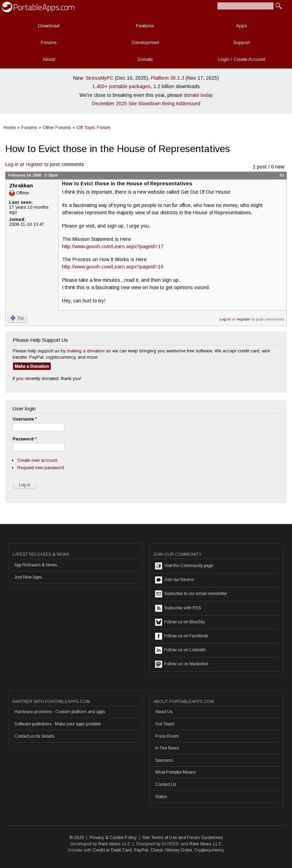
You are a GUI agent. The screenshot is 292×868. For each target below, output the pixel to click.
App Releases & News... (37, 565)
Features (145, 26)
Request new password (41, 468)
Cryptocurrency (209, 850)
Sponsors (164, 760)
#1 (282, 175)
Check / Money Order (171, 850)
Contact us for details (34, 736)
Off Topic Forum (93, 127)
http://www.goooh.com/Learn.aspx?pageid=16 (113, 267)
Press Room (167, 736)
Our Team (165, 724)
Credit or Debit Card (112, 850)
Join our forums (175, 580)
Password (25, 439)
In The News (167, 748)
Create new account (37, 460)
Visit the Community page (184, 566)
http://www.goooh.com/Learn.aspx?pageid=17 (113, 246)
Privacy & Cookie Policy (113, 838)
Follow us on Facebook (182, 636)
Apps (242, 26)
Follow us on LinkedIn (180, 650)
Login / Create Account (241, 59)
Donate (145, 59)
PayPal (141, 850)
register (34, 164)
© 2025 (77, 838)
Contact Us (166, 784)
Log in (12, 164)
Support (241, 42)
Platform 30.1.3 (168, 78)
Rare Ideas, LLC (114, 844)
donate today (198, 95)
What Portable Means (175, 772)
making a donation (86, 351)
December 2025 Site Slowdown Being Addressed (146, 103)
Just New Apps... (30, 577)
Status (161, 797)
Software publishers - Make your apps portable (58, 724)
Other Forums (57, 127)
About (49, 59)
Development (145, 42)
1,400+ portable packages (121, 86)
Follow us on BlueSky (180, 622)
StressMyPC (100, 78)
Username (25, 419)
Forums (49, 42)
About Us (164, 712)
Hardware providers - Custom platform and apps (60, 712)
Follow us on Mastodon (182, 664)
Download (49, 26)
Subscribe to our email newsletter (191, 594)
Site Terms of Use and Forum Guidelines (183, 838)
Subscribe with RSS (178, 608)
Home (10, 127)
